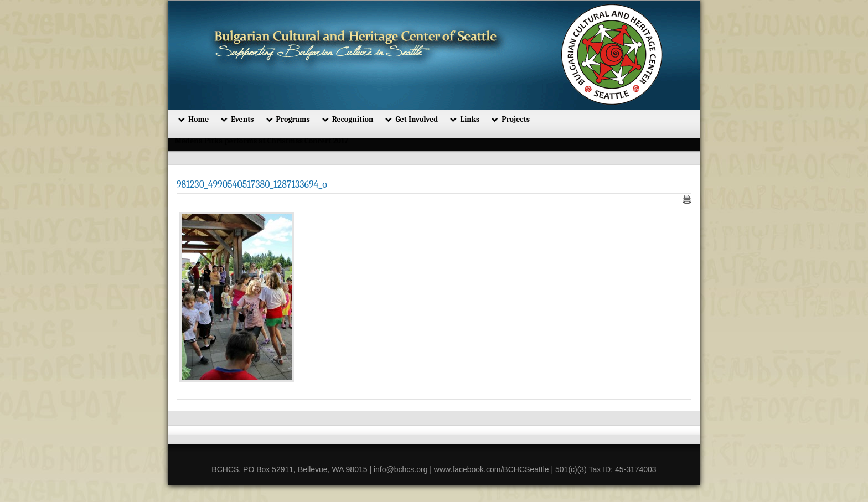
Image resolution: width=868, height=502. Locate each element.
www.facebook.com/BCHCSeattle (492, 469)
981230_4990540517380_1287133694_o (252, 185)
